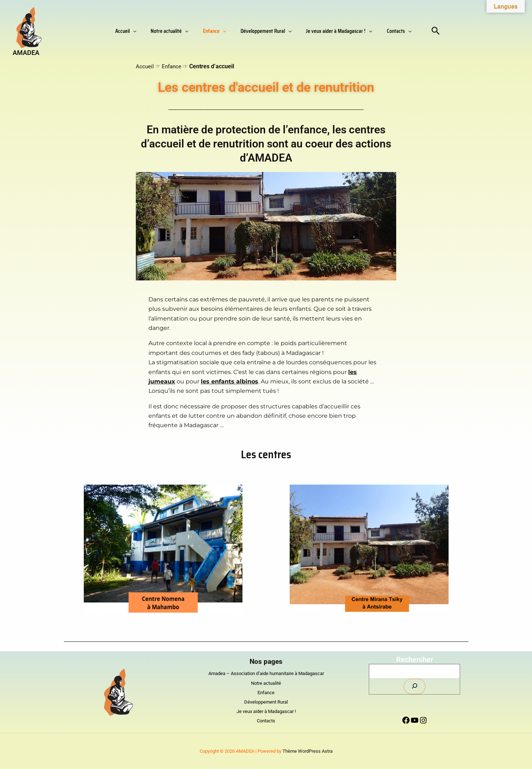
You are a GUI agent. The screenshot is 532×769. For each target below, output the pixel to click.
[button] (151, 31)
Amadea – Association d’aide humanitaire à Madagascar (266, 673)
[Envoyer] (415, 686)
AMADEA (26, 53)
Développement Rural (262, 31)
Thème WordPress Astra (308, 751)
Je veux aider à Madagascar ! (328, 31)
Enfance (218, 31)
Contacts (381, 31)
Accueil (144, 31)
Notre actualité (180, 31)
